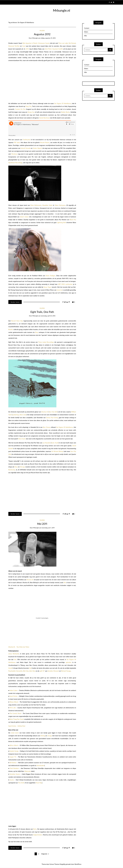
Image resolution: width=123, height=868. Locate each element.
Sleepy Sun (31, 112)
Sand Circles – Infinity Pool (17, 726)
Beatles (11, 329)
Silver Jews (23, 415)
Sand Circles (14, 696)
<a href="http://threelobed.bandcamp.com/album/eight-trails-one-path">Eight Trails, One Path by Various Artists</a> (23, 492)
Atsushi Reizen (45, 142)
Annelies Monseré (53, 671)
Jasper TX (13, 757)
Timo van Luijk (63, 43)
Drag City (28, 106)
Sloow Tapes (47, 287)
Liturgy (50, 736)
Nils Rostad (72, 43)
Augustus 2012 (42, 34)
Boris (35, 829)
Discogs (22, 467)
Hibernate (28, 771)
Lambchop (15, 415)
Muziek (42, 31)
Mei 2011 (42, 524)
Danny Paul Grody (52, 418)
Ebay (37, 332)
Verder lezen (15, 302)
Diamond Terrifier (14, 46)
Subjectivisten (38, 835)
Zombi (10, 668)
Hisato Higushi (37, 148)
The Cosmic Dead (15, 713)
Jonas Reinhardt (14, 654)
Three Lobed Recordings (46, 342)
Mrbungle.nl (61, 10)
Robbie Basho (65, 112)
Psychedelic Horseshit (15, 671)
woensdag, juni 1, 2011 (48, 528)
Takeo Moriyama (60, 205)
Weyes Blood (14, 702)
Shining (43, 736)
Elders (86, 32)
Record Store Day (17, 321)
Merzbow (14, 154)
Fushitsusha (26, 140)
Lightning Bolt (61, 222)
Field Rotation (14, 768)
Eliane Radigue (50, 276)
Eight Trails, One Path (42, 312)
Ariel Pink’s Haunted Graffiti (54, 49)
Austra (12, 780)
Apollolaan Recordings (15, 163)
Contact (87, 28)
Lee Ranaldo (46, 443)
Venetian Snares (15, 774)
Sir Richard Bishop (57, 451)
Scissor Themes (55, 864)
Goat (24, 46)
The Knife (21, 783)
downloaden (41, 765)
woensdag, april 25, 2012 (48, 316)
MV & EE (13, 708)
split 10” (42, 671)
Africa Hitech (14, 745)
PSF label (17, 142)
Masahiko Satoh (47, 205)
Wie (85, 36)
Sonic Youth (55, 443)
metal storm (15, 733)
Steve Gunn (22, 439)
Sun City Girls (53, 412)
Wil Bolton (13, 763)
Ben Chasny (47, 427)
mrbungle (35, 38)
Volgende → (45, 854)
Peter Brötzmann (36, 205)
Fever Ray (39, 783)
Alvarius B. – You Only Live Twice (19, 647)
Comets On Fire (20, 109)
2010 (27, 49)
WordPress (78, 864)
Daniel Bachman (44, 118)
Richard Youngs (66, 671)
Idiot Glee (32, 671)
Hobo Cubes (13, 690)
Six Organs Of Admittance (63, 103)
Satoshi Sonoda (26, 148)
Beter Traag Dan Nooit (17, 719)
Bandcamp (12, 470)
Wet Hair (26, 671)
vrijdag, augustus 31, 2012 (48, 38)
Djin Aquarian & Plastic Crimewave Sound (36, 43)
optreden (69, 662)
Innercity (60, 290)
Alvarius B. (45, 412)
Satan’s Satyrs (24, 217)
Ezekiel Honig (14, 751)
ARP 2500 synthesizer (65, 284)
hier (65, 582)
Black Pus (73, 220)
